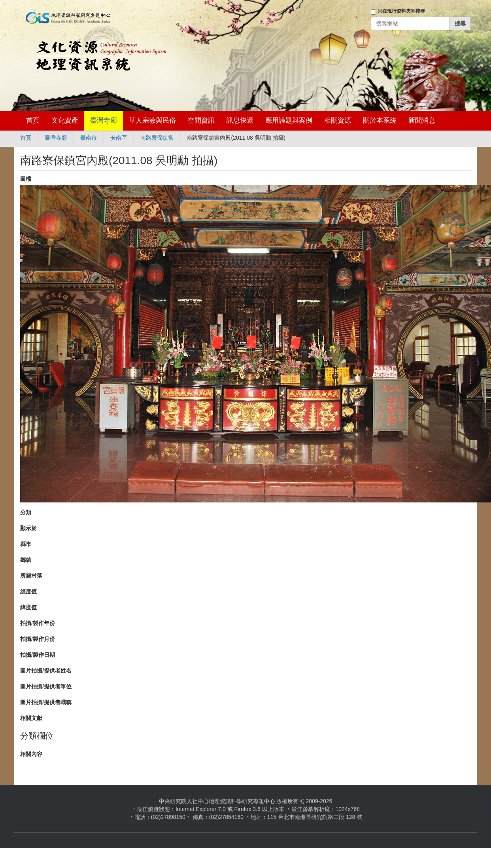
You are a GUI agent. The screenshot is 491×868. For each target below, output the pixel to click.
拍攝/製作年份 (38, 623)
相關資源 (338, 120)
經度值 (28, 591)
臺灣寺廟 (104, 120)
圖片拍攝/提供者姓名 (46, 671)
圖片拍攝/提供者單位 (46, 686)
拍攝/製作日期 (38, 655)
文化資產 (65, 120)
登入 (360, 34)
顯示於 (28, 528)
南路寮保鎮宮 (157, 138)
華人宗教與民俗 (152, 120)
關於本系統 (380, 120)
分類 (26, 512)
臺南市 (89, 138)
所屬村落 (31, 576)
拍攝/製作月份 (38, 639)
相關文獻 (31, 718)
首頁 (33, 120)
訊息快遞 (240, 120)
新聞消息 (422, 120)
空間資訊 (201, 120)
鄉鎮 (26, 560)
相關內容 (31, 754)
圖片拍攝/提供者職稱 (46, 702)
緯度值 (28, 607)
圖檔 (26, 179)
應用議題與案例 (289, 120)
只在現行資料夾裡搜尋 (401, 11)
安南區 (119, 138)
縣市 (26, 544)
